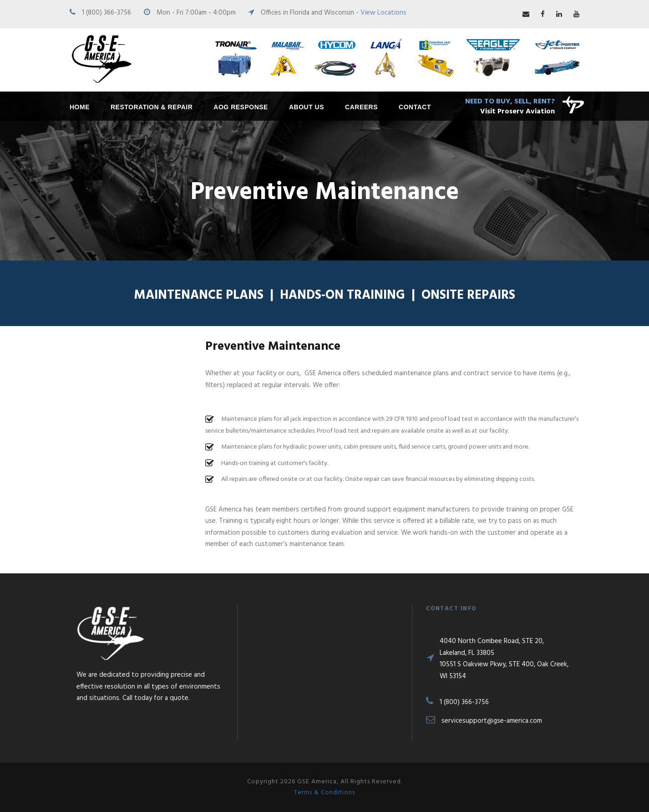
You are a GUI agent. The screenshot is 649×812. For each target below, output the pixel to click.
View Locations (383, 13)
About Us (307, 107)
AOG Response (241, 107)
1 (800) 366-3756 (106, 13)
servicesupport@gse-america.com (492, 721)
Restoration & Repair (152, 107)
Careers (361, 107)
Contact (415, 107)
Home (80, 107)
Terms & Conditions (324, 793)
